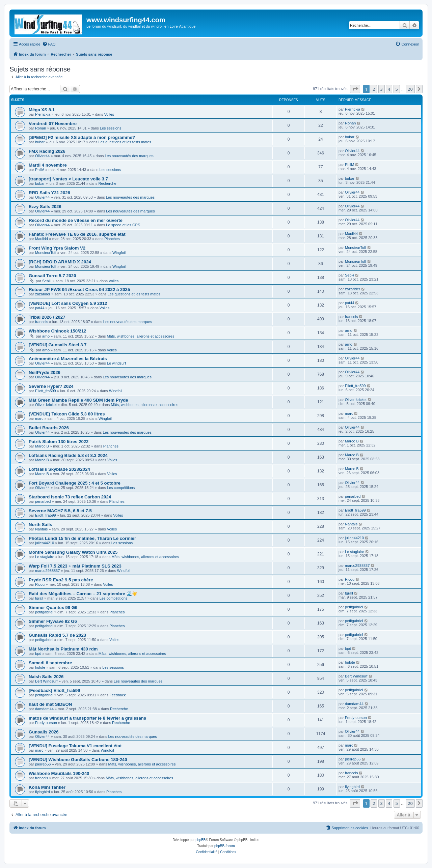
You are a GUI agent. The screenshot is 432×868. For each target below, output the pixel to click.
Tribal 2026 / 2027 (47, 317)
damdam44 (44, 709)
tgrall (39, 598)
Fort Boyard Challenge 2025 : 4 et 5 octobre (75, 483)
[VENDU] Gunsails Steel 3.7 (58, 345)
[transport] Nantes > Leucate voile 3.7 (68, 179)
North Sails (40, 525)
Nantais (41, 529)
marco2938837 (47, 571)
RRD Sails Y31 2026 (49, 193)
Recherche (107, 183)
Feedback (117, 695)
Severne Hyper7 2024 (51, 386)
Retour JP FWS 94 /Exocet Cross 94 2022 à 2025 (79, 290)
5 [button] (397, 89)
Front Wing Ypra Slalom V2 (57, 248)
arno (46, 336)
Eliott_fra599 (46, 391)
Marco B (42, 446)
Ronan (40, 128)
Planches (112, 239)
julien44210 (45, 543)
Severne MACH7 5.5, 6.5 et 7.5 (60, 511)
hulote (40, 667)
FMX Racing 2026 (47, 151)
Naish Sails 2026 (46, 677)
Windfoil (116, 391)
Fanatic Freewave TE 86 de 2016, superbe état (77, 234)
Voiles (109, 114)
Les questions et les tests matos (125, 142)
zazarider (43, 294)
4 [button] (389, 89)
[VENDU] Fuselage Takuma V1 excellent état (75, 746)
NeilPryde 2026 (45, 372)
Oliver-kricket (46, 405)
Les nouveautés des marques (129, 156)
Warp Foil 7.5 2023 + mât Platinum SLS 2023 (75, 566)
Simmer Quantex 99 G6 (53, 607)
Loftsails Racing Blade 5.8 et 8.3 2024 (68, 455)
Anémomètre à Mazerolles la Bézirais (68, 359)
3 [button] (382, 89)
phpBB (200, 840)
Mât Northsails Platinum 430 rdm (63, 649)
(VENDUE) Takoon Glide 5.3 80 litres (67, 414)
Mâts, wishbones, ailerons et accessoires (140, 336)
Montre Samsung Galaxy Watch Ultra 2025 (73, 552)
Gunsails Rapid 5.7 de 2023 (57, 635)
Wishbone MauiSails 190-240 (59, 773)
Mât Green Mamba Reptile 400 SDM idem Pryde (78, 400)
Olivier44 (42, 156)
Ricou (40, 584)
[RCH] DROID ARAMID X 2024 (60, 262)
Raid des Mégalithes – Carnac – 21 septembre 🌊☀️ (83, 594)
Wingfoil (119, 253)
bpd (38, 654)
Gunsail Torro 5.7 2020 (52, 276)
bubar (40, 142)
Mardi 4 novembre (48, 165)
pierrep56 (43, 764)
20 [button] (410, 89)
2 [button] (374, 89)
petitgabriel (44, 612)
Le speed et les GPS (123, 225)
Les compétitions (121, 488)
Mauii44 (42, 239)
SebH (47, 281)
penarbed (43, 501)
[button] (355, 89)
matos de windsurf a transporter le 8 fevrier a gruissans (87, 718)
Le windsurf (116, 363)
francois (42, 322)
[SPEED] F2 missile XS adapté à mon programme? (82, 137)
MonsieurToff (46, 253)
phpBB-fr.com (225, 846)
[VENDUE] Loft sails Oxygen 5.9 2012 (68, 303)
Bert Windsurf (46, 681)
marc (39, 418)
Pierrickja (43, 114)
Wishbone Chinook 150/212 (58, 331)
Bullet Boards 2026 (49, 428)
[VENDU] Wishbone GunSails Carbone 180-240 (78, 760)
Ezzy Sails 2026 (45, 207)
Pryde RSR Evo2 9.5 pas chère (61, 580)
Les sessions (111, 128)
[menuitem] (49, 44)
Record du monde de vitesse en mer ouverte (76, 220)
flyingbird (43, 792)
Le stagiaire (45, 557)
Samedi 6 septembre (50, 663)
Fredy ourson (46, 723)
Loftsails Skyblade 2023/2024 (59, 469)
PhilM (40, 170)
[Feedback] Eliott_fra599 (54, 690)
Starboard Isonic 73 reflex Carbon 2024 (70, 497)
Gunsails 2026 (44, 732)
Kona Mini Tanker (47, 787)
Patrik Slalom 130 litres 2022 (59, 442)
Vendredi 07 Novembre (53, 124)
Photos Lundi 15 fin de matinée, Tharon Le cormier (82, 538)
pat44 (40, 308)
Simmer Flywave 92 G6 (53, 621)
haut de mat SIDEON (50, 704)
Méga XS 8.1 (42, 110)
